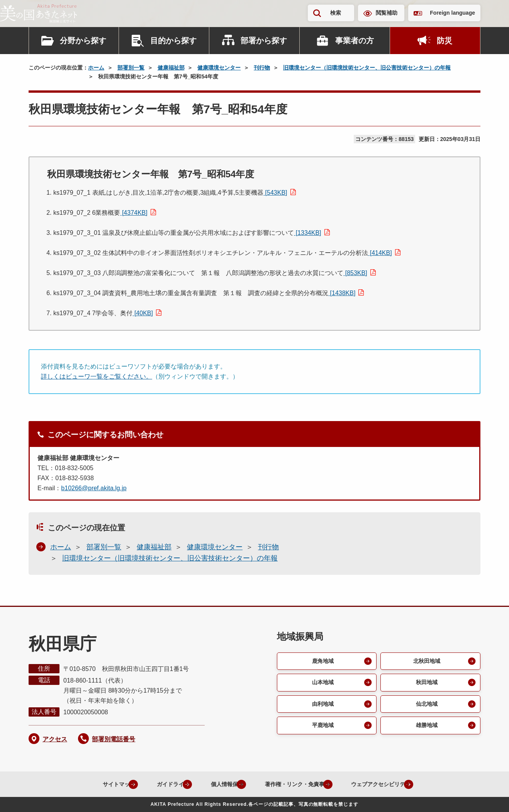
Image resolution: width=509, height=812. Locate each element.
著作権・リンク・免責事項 (294, 784)
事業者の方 (355, 41)
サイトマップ (92, 784)
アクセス (55, 739)
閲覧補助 (387, 13)
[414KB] (380, 253)
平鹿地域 (322, 729)
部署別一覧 (131, 68)
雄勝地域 (426, 729)
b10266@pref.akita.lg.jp (94, 488)
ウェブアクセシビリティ (389, 784)
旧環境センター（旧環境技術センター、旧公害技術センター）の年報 (367, 68)
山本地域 (322, 684)
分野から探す (83, 41)
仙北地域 (426, 706)
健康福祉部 (171, 68)
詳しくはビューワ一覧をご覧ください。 (97, 376)
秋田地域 (426, 684)
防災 (445, 41)
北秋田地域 (426, 662)
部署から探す (264, 41)
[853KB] (355, 273)
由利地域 (322, 706)
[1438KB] (342, 293)
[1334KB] (307, 233)
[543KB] (275, 193)
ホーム (96, 68)
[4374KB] (134, 213)
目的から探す (173, 41)
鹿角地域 (322, 662)
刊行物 (262, 68)
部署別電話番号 (114, 739)
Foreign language (452, 13)
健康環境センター (219, 68)
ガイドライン (153, 784)
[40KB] (143, 313)
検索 (336, 13)
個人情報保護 (214, 784)
